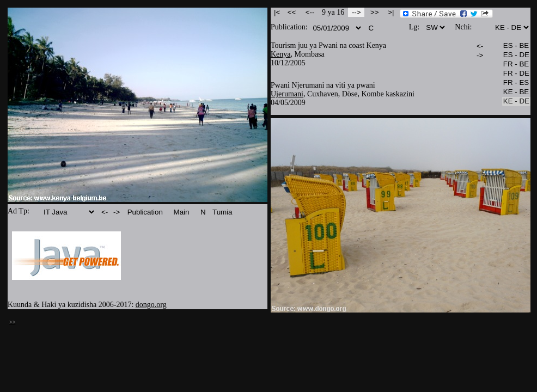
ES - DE (516, 55)
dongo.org (151, 305)
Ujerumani (287, 94)
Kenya (281, 54)
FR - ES (516, 83)
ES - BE (516, 46)
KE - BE (516, 92)
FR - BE (516, 65)
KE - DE (516, 102)
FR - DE (516, 74)
